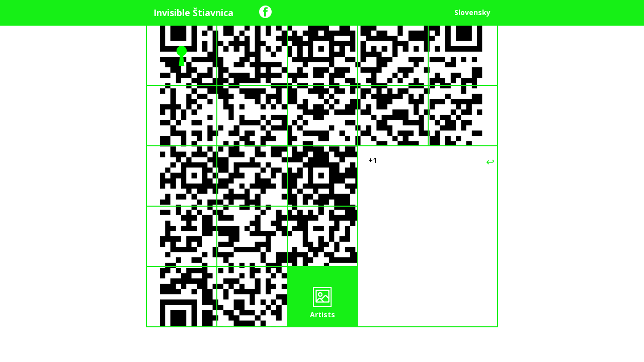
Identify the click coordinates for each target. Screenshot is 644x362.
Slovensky (472, 12)
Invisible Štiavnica (193, 13)
